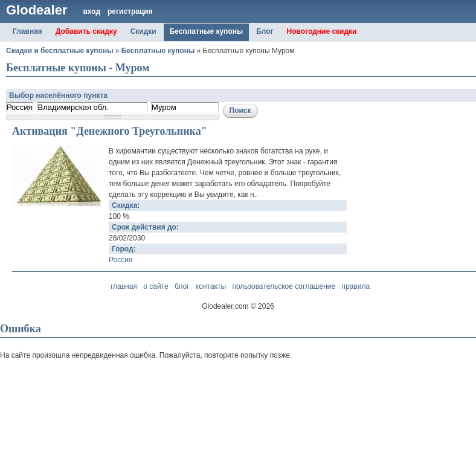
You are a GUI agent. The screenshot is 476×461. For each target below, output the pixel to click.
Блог (265, 31)
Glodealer (37, 10)
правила (355, 286)
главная (124, 286)
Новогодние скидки (322, 31)
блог (182, 286)
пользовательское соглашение (284, 286)
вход (92, 11)
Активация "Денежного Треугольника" (110, 131)
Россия (121, 260)
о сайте (156, 286)
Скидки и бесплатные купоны (59, 51)
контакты (211, 286)
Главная (27, 31)
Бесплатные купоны (207, 31)
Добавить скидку (86, 31)
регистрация (130, 11)
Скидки (143, 31)
